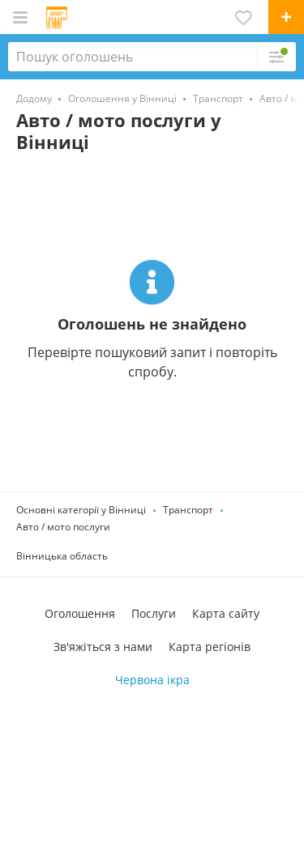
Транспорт (188, 510)
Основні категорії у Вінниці (81, 510)
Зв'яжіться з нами (103, 647)
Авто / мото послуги (63, 527)
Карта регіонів (210, 647)
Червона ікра (152, 680)
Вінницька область (62, 556)
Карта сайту (226, 613)
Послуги (154, 613)
